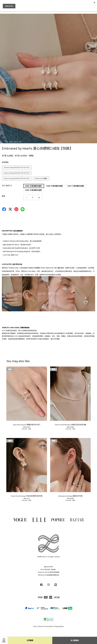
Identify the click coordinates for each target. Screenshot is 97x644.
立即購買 (30, 640)
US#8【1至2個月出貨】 (34, 190)
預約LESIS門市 (48, 567)
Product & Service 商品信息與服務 (49, 572)
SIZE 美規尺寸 (7, 186)
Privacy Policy (49, 626)
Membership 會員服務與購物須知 (49, 575)
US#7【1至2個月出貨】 (76, 186)
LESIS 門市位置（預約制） (48, 570)
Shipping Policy (59, 626)
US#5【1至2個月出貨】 (34, 186)
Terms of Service (38, 626)
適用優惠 (5, 162)
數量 (4, 196)
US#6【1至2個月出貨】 (55, 186)
